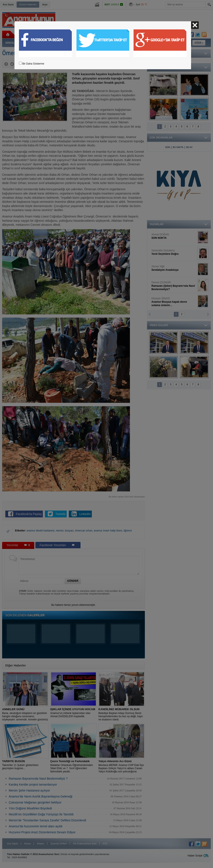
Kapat (195, 25)
